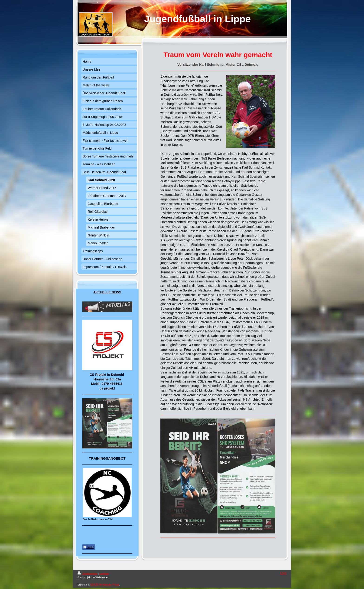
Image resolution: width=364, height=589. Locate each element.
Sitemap (104, 574)
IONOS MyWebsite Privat (104, 585)
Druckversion (88, 574)
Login (283, 573)
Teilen (89, 547)
